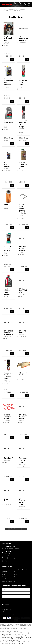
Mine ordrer (5, 608)
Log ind (4, 611)
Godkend (16, 600)
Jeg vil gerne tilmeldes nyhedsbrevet (18, 596)
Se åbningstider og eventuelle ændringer (15, 570)
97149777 (7, 553)
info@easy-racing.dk (11, 558)
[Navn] (16, 589)
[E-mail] (16, 593)
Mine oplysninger (7, 609)
